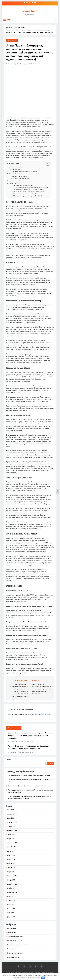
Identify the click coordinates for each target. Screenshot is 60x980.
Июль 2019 (11, 917)
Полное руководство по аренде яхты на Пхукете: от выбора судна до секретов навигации (30, 791)
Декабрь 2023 (12, 884)
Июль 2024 (11, 855)
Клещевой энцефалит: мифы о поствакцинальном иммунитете (28, 786)
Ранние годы (16, 169)
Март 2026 (11, 818)
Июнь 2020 (11, 909)
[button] (47, 164)
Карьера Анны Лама (16, 174)
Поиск (8, 760)
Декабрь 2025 (12, 826)
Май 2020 (11, 913)
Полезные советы (13, 957)
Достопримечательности (15, 937)
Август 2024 (11, 851)
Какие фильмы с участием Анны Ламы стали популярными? (32, 187)
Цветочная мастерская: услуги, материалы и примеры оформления (30, 775)
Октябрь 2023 (12, 892)
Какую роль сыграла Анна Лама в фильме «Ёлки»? (30, 190)
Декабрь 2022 (12, 901)
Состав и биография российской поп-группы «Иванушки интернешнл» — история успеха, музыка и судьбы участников (30, 735)
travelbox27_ (12, 64)
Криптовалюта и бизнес (15, 941)
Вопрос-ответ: (13, 183)
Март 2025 (11, 839)
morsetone (30, 11)
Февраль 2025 (12, 843)
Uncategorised (12, 40)
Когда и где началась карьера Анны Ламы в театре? (30, 192)
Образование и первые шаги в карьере (25, 171)
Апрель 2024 (12, 868)
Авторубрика (12, 932)
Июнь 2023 (11, 896)
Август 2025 (11, 835)
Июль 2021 (11, 905)
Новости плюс (12, 949)
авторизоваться (46, 714)
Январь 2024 (12, 880)
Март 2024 (11, 872)
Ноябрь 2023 (12, 888)
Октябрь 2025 (12, 831)
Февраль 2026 (12, 822)
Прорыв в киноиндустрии (20, 176)
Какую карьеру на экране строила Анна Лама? (29, 196)
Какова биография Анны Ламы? (24, 185)
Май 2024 (11, 863)
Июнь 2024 (11, 859)
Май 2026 (11, 810)
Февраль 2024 (12, 876)
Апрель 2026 (12, 814)
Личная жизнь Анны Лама (18, 181)
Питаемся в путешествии (15, 953)
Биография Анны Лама (16, 167)
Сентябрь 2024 (12, 847)
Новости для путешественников (18, 945)
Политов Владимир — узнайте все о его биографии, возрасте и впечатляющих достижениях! (28, 747)
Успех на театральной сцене (21, 178)
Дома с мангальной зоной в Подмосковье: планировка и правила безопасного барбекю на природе (29, 797)
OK (43, 978)
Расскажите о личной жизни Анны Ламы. (27, 194)
